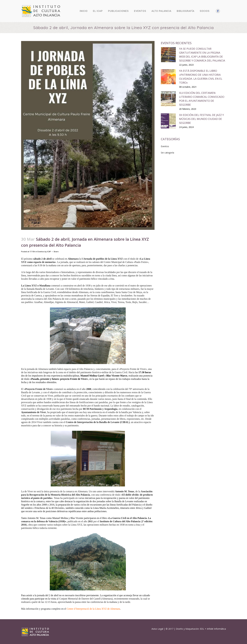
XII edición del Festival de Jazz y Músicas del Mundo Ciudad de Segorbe (201, 119)
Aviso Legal (157, 629)
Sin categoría (167, 153)
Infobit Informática (216, 629)
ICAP (49, 251)
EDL (202, 629)
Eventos (41, 251)
